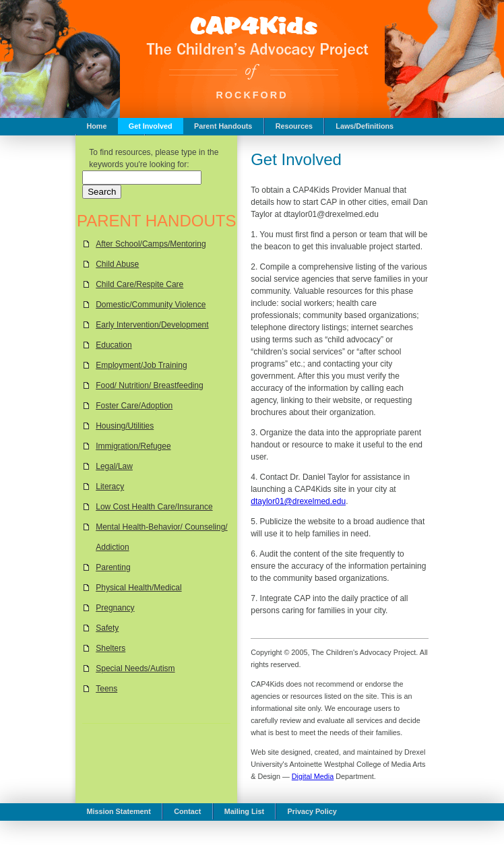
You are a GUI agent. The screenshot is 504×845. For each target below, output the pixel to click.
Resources (294, 126)
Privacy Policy (312, 811)
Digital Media (313, 776)
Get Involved (151, 126)
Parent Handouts (223, 126)
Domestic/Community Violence (151, 305)
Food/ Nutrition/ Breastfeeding (149, 385)
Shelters (111, 648)
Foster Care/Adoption (134, 406)
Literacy (110, 487)
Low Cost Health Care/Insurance (154, 507)
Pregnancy (115, 608)
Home (96, 126)
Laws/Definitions (365, 126)
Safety (107, 628)
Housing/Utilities (125, 426)
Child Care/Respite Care (139, 284)
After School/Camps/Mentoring (151, 244)
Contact (187, 811)
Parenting (113, 567)
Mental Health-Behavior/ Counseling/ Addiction (161, 537)
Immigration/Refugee (133, 446)
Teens (106, 689)
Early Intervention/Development (152, 325)
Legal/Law (114, 466)
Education (114, 345)
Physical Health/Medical (138, 588)
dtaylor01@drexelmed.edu (298, 501)
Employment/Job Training (141, 365)
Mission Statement (118, 811)
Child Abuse (117, 264)
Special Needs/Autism (135, 668)
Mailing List (244, 811)
